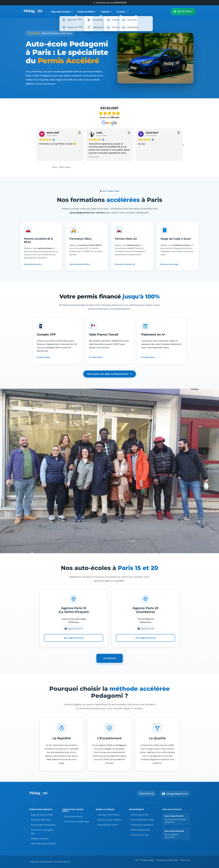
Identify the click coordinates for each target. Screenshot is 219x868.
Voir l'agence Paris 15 (74, 638)
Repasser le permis (40, 838)
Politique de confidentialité (167, 860)
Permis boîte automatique (43, 825)
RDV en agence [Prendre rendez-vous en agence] (183, 12)
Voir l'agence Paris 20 (146, 638)
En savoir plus (43, 357)
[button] (183, 145)
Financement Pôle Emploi (143, 820)
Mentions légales (148, 860)
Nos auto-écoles (62, 12)
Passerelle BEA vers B (107, 825)
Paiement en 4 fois (140, 835)
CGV (137, 860)
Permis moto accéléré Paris (77, 822)
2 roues (122, 12)
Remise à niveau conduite (110, 820)
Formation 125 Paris (73, 817)
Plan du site (185, 860)
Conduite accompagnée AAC (42, 832)
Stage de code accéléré (42, 815)
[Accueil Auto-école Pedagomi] (39, 794)
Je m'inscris (110, 658)
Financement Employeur (142, 825)
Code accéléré (87, 12)
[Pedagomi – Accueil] (33, 12)
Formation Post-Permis (108, 815)
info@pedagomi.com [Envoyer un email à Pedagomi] (175, 794)
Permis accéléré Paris (41, 820)
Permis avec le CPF (140, 815)
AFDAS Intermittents (140, 830)
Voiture (106, 12)
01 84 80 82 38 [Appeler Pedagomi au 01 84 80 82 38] (146, 794)
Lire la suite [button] (94, 157)
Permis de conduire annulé (43, 844)
